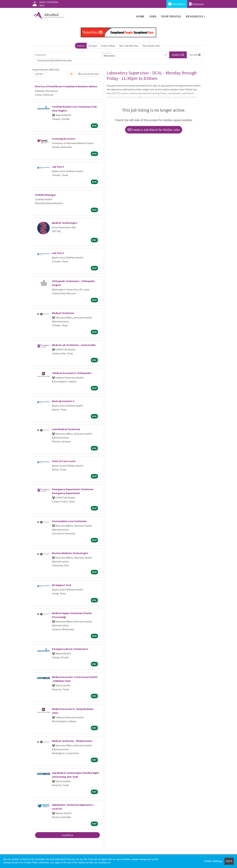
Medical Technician (63, 313)
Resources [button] (194, 16)
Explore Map (108, 46)
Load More (67, 835)
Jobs (153, 16)
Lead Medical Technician (66, 429)
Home (140, 16)
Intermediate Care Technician (69, 521)
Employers (197, 4)
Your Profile (171, 16)
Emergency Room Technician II (70, 649)
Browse (93, 46)
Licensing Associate (64, 139)
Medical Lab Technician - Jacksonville (74, 345)
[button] (195, 55)
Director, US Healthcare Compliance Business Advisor (66, 86)
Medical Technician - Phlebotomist (72, 741)
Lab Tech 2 (58, 167)
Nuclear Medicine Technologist (70, 553)
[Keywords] (68, 55)
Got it (229, 861)
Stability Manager (45, 195)
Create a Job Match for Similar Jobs (154, 130)
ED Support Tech (62, 585)
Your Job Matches (129, 46)
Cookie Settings (213, 861)
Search (81, 46)
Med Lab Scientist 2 (63, 401)
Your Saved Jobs (151, 46)
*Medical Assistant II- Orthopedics (72, 373)
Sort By (39, 74)
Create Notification (89, 74)
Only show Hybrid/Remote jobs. (55, 60)
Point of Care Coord (64, 461)
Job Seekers (177, 4)
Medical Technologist (65, 223)
